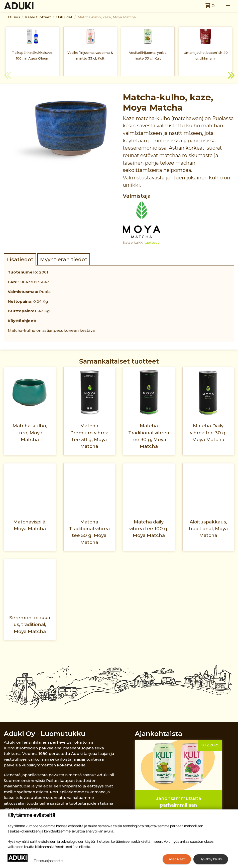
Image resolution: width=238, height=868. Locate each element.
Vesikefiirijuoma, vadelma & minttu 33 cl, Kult (90, 55)
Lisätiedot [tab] (20, 259)
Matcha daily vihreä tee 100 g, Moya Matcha (149, 529)
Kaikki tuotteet (38, 17)
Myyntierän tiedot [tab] (64, 259)
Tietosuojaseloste (48, 861)
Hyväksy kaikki (211, 859)
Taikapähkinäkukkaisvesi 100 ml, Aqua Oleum (33, 55)
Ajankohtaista (158, 734)
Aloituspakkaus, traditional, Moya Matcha (208, 529)
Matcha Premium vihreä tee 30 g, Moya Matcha (89, 436)
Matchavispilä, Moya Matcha (30, 525)
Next (230, 76)
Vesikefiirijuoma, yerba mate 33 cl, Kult (148, 55)
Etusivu (14, 17)
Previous (8, 76)
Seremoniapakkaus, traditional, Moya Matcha (30, 625)
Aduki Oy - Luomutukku (45, 734)
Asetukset (177, 859)
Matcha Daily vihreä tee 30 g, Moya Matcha (208, 433)
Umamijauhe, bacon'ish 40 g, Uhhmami (206, 55)
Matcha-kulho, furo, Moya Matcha (30, 433)
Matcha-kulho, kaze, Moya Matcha (107, 17)
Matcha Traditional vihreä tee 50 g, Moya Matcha (89, 532)
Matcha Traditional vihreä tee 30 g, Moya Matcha (149, 436)
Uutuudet (64, 17)
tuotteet (152, 242)
